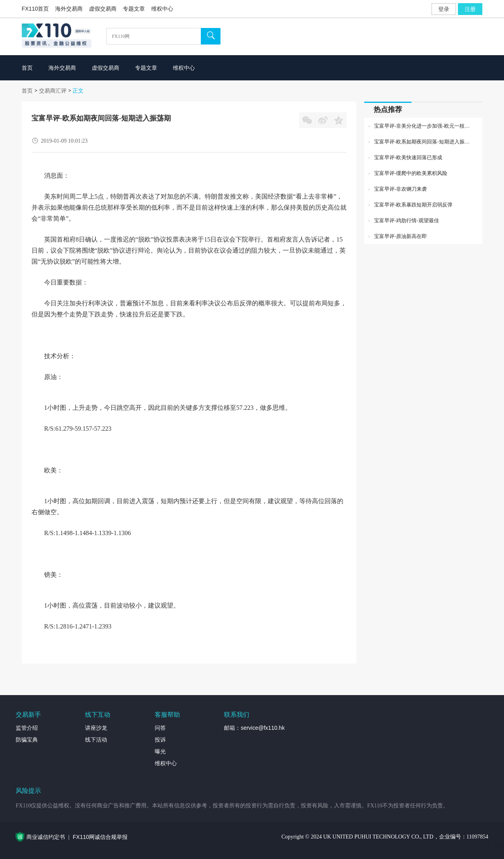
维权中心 (162, 9)
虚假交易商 (103, 9)
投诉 (160, 740)
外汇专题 (493, 845)
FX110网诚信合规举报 (100, 837)
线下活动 (96, 740)
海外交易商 (69, 9)
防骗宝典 (27, 740)
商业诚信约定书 (46, 837)
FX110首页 (35, 9)
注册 (470, 9)
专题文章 (134, 9)
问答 (160, 728)
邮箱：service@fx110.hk (254, 728)
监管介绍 (27, 728)
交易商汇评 (53, 91)
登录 (444, 9)
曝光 (160, 751)
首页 (27, 91)
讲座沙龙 (96, 728)
